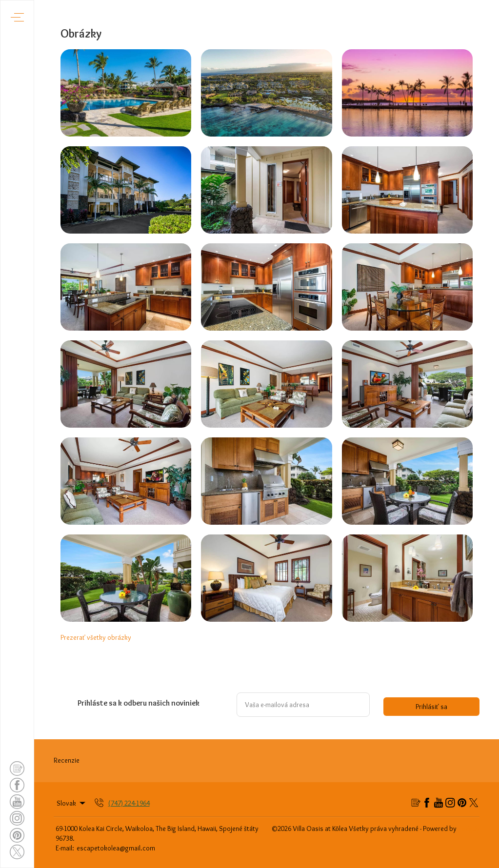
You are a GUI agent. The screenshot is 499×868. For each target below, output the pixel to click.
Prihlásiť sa (431, 707)
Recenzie (67, 760)
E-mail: (65, 848)
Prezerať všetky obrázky (96, 637)
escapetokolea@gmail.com (116, 848)
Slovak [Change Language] (72, 803)
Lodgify (469, 829)
